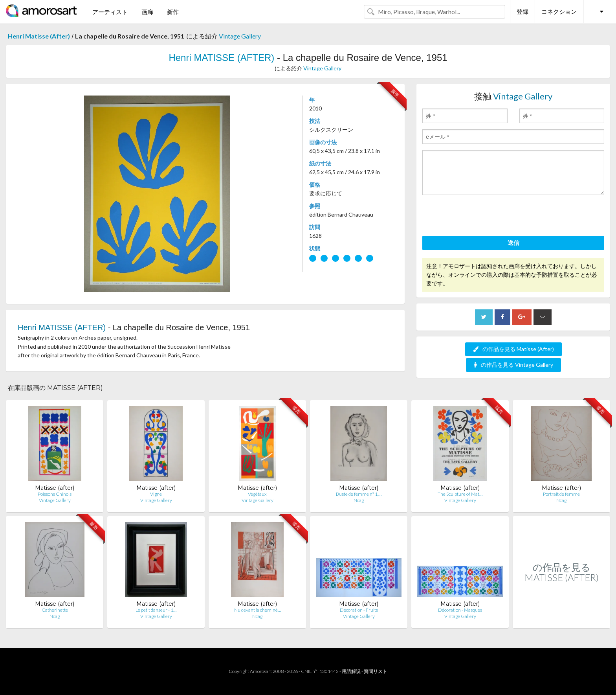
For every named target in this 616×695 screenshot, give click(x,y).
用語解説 (351, 671)
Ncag (359, 500)
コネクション (559, 11)
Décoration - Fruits (359, 610)
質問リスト (376, 671)
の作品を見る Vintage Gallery (513, 365)
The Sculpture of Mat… (460, 494)
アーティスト (110, 12)
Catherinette (55, 610)
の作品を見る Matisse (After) (513, 349)
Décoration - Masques (460, 610)
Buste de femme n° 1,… (359, 494)
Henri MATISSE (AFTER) (221, 58)
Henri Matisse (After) (39, 36)
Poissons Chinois (55, 494)
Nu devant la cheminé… (258, 610)
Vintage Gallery (240, 36)
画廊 (147, 12)
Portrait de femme (561, 494)
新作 (173, 12)
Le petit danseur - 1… (156, 610)
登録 (522, 11)
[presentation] (482, 217)
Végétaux (257, 494)
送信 (513, 243)
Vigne (156, 494)
